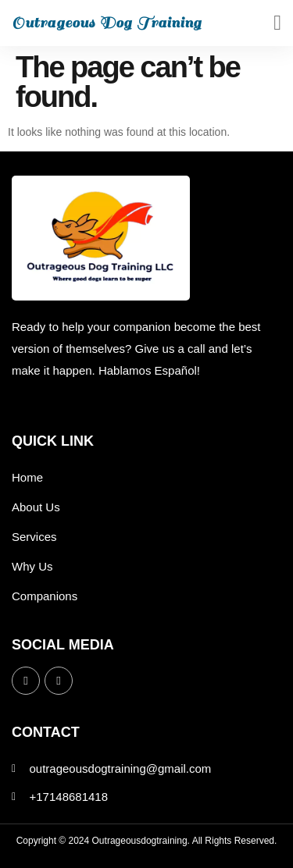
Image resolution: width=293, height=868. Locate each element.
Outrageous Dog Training (107, 23)
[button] (277, 23)
